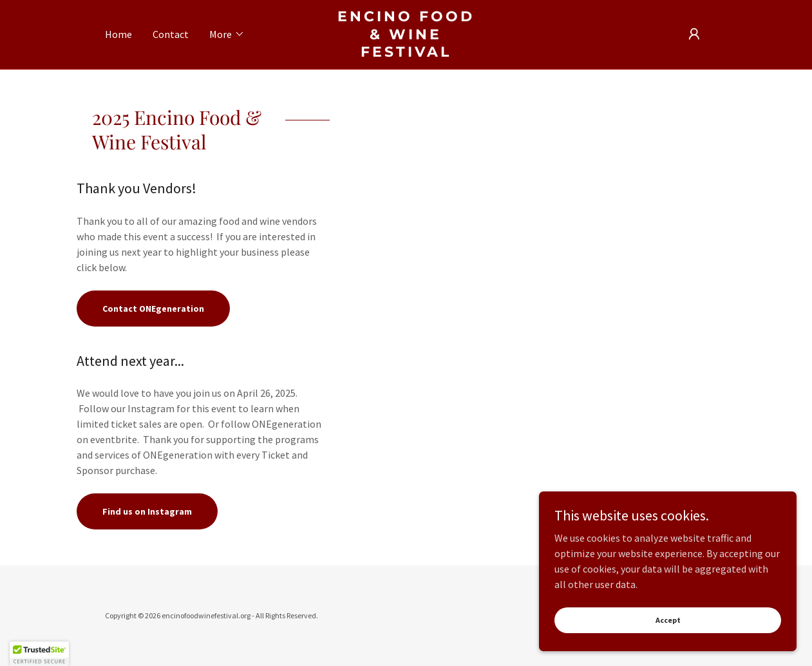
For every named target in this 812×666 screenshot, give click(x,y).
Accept (668, 646)
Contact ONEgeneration (153, 309)
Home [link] (118, 34)
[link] (406, 53)
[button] (227, 34)
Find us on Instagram (147, 511)
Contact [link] (171, 34)
